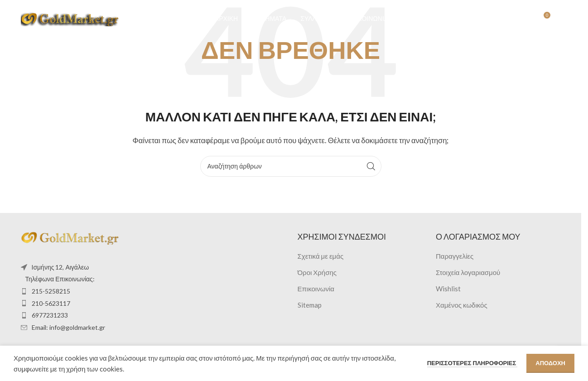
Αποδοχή (550, 363)
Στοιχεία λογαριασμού (468, 272)
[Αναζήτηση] (506, 20)
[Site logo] (71, 19)
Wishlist (448, 289)
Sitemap (310, 305)
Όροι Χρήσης (317, 272)
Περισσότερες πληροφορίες (472, 363)
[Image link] (71, 237)
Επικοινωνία (316, 289)
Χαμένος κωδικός (462, 305)
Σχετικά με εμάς (321, 256)
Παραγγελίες (455, 256)
